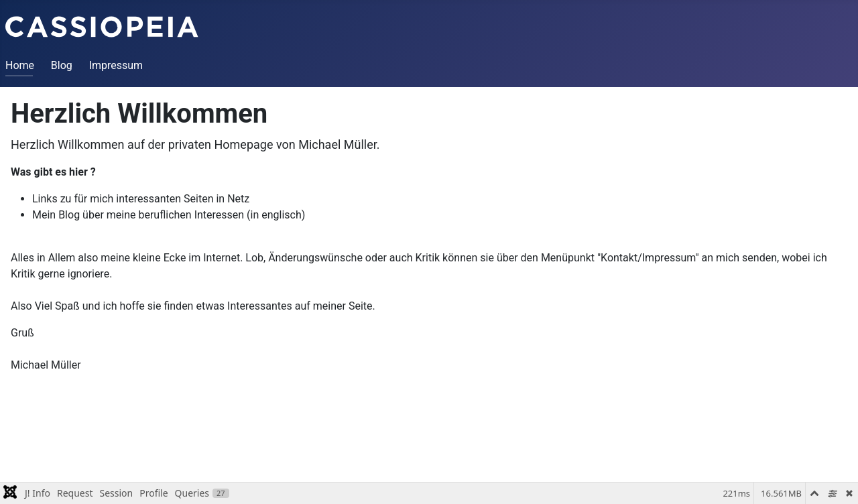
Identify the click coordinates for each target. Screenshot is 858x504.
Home (20, 65)
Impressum (116, 65)
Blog (62, 65)
